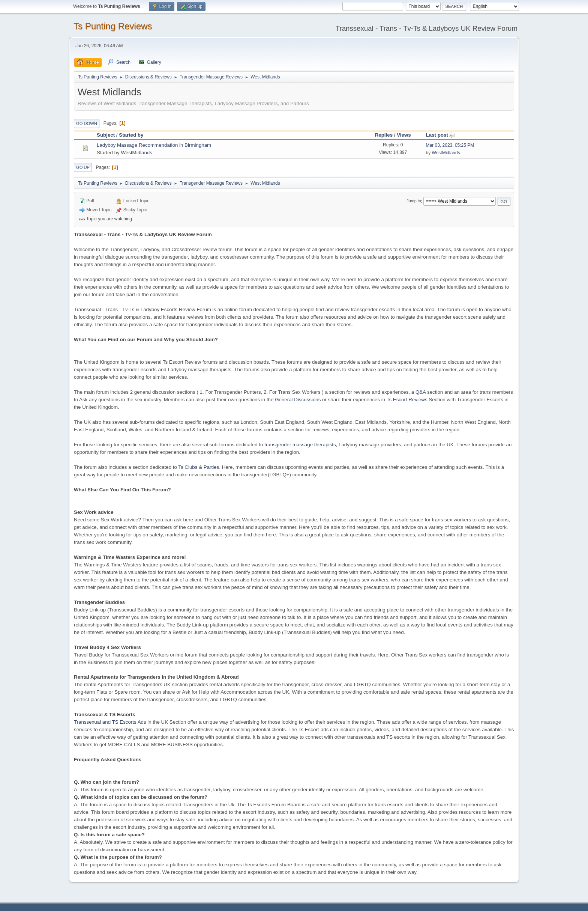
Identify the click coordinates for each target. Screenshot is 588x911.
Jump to (414, 201)
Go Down (87, 123)
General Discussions (298, 400)
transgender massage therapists (300, 445)
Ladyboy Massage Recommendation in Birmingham (154, 145)
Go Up (83, 167)
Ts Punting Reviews (113, 26)
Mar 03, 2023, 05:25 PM (450, 145)
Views (404, 135)
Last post (440, 135)
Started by (131, 135)
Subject (106, 135)
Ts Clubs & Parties (199, 467)
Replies (384, 135)
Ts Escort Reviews (407, 400)
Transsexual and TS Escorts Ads (110, 722)
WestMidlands (136, 153)
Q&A (421, 392)
